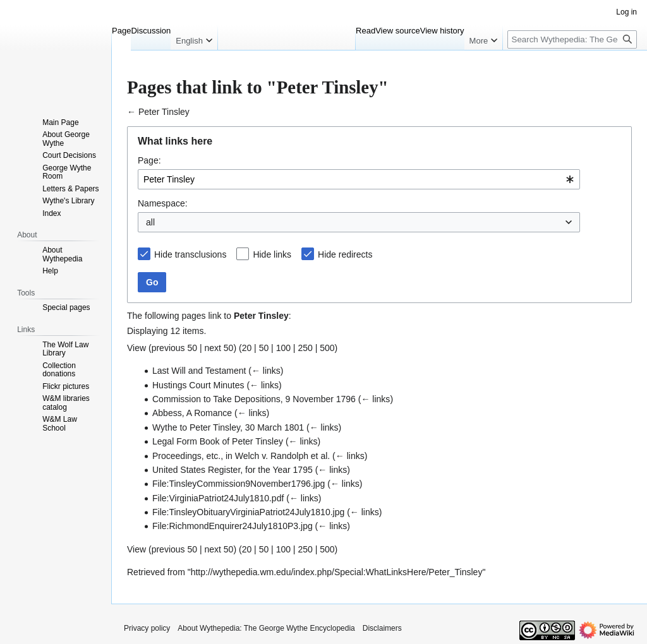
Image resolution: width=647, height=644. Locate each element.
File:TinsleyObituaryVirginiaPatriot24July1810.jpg (248, 512)
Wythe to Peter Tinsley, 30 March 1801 (228, 427)
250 (305, 348)
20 (247, 348)
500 (327, 348)
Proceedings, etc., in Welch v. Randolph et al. (241, 456)
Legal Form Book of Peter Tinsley (218, 441)
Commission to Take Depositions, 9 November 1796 (254, 399)
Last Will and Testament (199, 371)
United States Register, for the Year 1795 (233, 470)
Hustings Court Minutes (198, 385)
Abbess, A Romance (192, 413)
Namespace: (163, 203)
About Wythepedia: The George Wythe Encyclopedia (266, 628)
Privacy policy (147, 628)
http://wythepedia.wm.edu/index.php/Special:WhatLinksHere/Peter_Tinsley (337, 572)
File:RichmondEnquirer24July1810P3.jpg (233, 526)
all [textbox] (150, 222)
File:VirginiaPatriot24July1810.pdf (218, 498)
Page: (149, 160)
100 (283, 348)
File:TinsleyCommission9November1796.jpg (239, 484)
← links (266, 371)
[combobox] (359, 179)
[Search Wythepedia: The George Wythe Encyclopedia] (572, 39)
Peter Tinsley (164, 112)
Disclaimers (382, 628)
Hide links (272, 254)
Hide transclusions (190, 254)
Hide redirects (345, 254)
